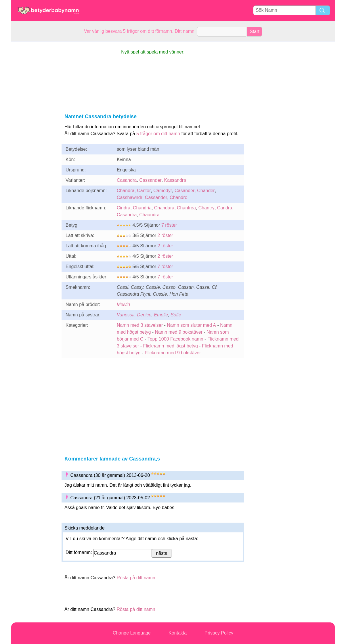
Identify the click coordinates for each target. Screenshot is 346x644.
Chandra (126, 191)
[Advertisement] (34, 128)
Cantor (144, 191)
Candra (225, 208)
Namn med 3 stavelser (140, 325)
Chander (206, 191)
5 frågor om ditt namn (158, 134)
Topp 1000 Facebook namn (175, 339)
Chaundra (149, 215)
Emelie (161, 315)
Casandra (127, 180)
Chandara (164, 208)
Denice (144, 315)
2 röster (165, 235)
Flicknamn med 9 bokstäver (173, 353)
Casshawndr (130, 197)
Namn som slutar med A (191, 325)
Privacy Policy (219, 633)
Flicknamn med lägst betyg (171, 346)
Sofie (176, 315)
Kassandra (175, 180)
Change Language (132, 633)
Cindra (124, 208)
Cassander (150, 180)
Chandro (178, 197)
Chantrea (186, 208)
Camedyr (163, 191)
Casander (185, 191)
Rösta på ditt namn (136, 578)
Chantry (207, 208)
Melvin (123, 304)
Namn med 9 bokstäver (179, 332)
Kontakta (178, 633)
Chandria (142, 208)
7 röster (169, 225)
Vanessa (126, 315)
